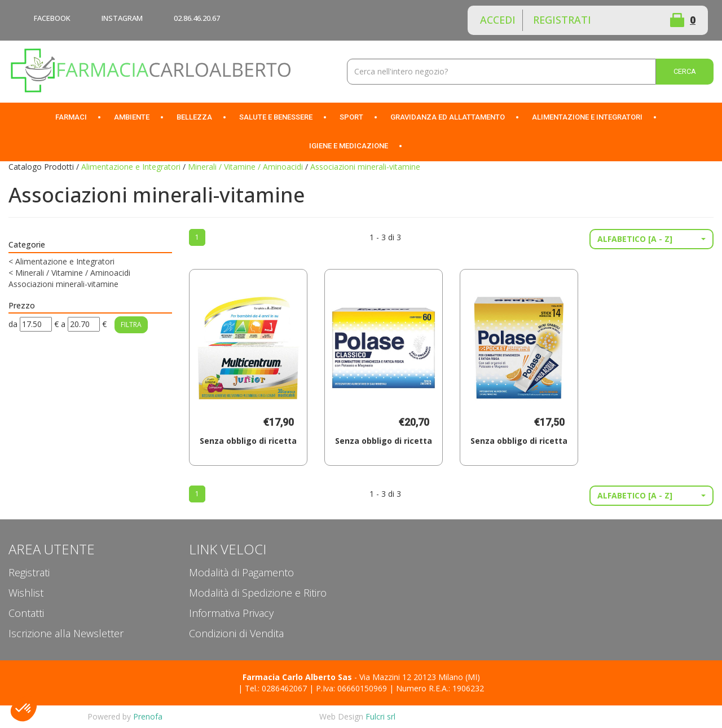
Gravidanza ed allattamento (448, 117)
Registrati (562, 20)
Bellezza (194, 117)
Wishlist (637, 20)
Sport (351, 117)
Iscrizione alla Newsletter (66, 633)
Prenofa (148, 716)
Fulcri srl (380, 716)
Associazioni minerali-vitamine (63, 284)
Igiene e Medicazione (349, 146)
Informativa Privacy (231, 613)
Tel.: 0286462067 (276, 688)
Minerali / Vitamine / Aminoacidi (245, 167)
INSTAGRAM (122, 18)
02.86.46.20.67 (197, 18)
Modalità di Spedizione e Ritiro (258, 593)
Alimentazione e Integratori (587, 117)
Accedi (498, 20)
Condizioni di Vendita (236, 633)
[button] (651, 239)
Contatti (26, 613)
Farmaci (71, 117)
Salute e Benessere (276, 117)
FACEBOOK (52, 18)
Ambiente (132, 117)
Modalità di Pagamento (241, 572)
